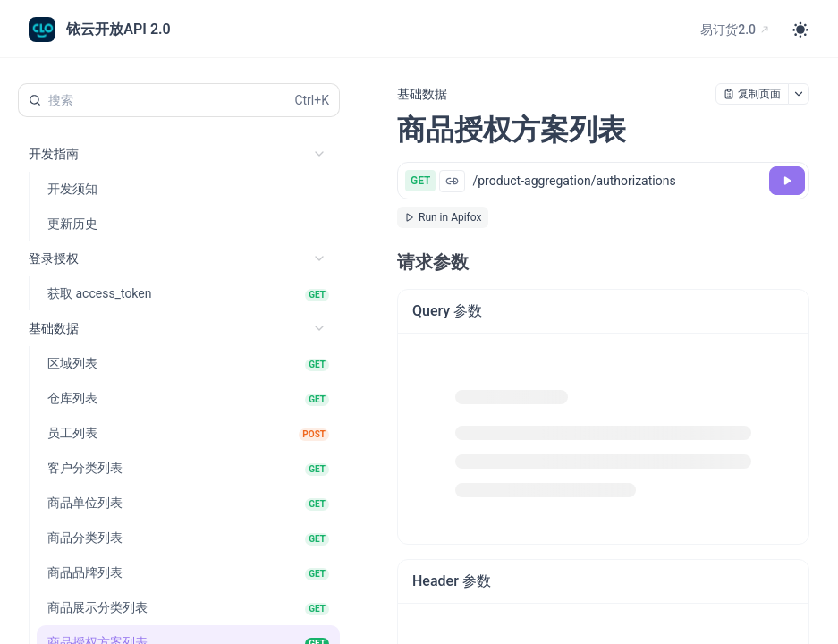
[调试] (787, 181)
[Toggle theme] (800, 30)
